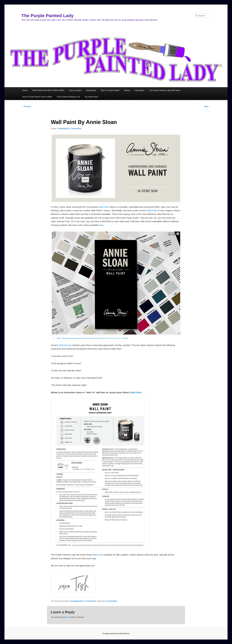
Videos (127, 90)
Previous (26, 107)
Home (25, 90)
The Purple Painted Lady (48, 16)
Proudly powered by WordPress (116, 634)
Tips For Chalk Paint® (110, 90)
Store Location (75, 90)
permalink (113, 601)
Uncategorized (77, 601)
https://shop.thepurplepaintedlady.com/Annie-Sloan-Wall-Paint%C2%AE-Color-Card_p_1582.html (92, 338)
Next (208, 107)
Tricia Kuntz (76, 129)
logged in (65, 617)
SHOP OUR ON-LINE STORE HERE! (48, 90)
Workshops (91, 90)
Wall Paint (103, 207)
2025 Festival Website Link (68, 97)
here (102, 225)
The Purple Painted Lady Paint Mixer (165, 90)
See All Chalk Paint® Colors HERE (37, 97)
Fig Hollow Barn (91, 97)
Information (140, 90)
